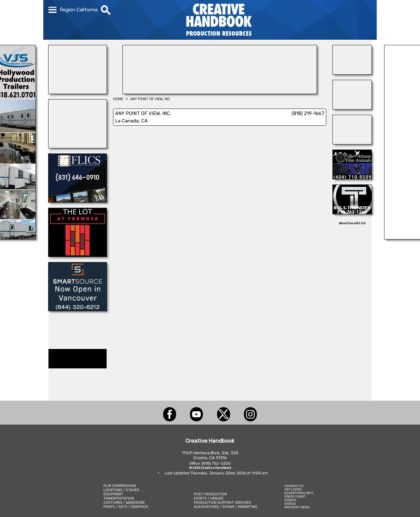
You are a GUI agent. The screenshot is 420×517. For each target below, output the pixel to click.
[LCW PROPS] (220, 92)
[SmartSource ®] (78, 309)
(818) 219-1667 (308, 113)
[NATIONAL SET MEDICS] (352, 142)
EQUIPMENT (113, 494)
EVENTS (290, 500)
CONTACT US (294, 486)
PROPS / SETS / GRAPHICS (126, 507)
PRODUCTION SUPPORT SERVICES (222, 503)
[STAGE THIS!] (78, 146)
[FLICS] (78, 201)
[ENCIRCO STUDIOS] (78, 92)
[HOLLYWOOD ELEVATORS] (352, 108)
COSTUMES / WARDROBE (124, 503)
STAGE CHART (295, 496)
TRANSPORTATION (119, 498)
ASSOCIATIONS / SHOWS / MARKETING (226, 507)
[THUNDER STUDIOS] (352, 212)
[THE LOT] (78, 255)
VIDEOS (290, 504)
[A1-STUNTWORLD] (352, 73)
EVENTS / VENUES (209, 498)
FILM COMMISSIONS (120, 486)
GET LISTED (293, 489)
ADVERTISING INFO (299, 493)
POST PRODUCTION (210, 494)
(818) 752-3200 (216, 463)
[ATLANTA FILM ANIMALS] (352, 177)
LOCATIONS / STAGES (121, 490)
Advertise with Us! (352, 223)
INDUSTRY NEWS (297, 507)
